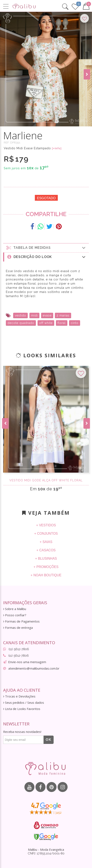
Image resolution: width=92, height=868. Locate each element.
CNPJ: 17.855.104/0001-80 (46, 853)
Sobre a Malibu (15, 609)
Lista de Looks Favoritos (22, 709)
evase (47, 315)
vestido (20, 315)
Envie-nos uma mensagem (27, 662)
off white (46, 323)
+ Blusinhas (46, 559)
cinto (75, 323)
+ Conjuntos (46, 534)
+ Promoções (46, 567)
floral (62, 323)
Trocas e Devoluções (19, 696)
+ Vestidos (46, 525)
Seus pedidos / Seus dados (24, 703)
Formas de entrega (18, 628)
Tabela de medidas (46, 248)
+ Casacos (46, 550)
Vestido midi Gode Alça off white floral (46, 480)
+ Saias (46, 542)
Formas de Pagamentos (21, 621)
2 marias (63, 315)
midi (34, 315)
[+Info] (57, 148)
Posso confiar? (15, 615)
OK (49, 740)
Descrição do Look (47, 257)
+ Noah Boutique (46, 575)
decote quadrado (21, 323)
